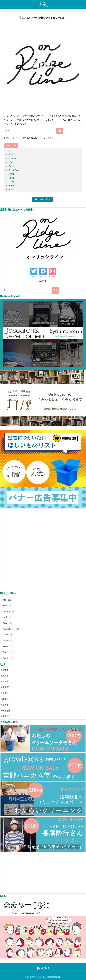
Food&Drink (14, 170)
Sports (12, 189)
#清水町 (5, 693)
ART (11, 151)
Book (11, 155)
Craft (11, 162)
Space (12, 185)
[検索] (60, 131)
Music (11, 178)
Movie (11, 174)
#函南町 (5, 699)
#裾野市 (5, 705)
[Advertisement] (43, 529)
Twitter (34, 276)
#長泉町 (5, 687)
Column (12, 159)
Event (11, 166)
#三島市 (5, 681)
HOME (43, 968)
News (11, 182)
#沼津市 (5, 676)
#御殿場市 (6, 711)
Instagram (52, 276)
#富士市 (5, 670)
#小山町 (5, 716)
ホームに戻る (42, 199)
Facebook (43, 276)
